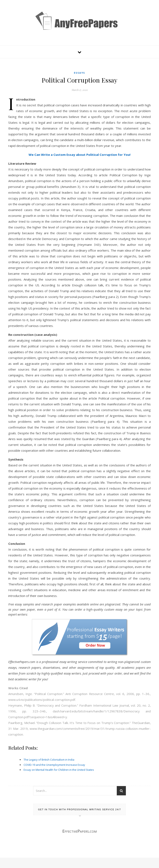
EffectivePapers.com (79, 831)
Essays (79, 73)
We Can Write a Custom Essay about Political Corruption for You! (79, 155)
